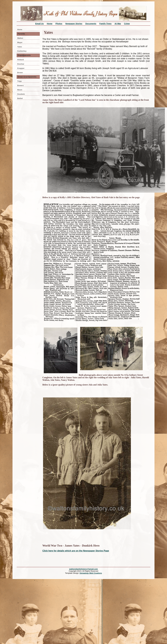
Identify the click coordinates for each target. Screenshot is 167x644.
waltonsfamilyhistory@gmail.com (83, 569)
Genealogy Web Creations (91, 573)
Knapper (21, 68)
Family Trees (105, 24)
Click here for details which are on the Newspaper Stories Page (76, 551)
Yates (20, 47)
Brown (20, 73)
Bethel (20, 98)
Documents (91, 24)
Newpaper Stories (74, 24)
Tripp (19, 81)
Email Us (40, 24)
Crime (127, 24)
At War (118, 24)
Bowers (20, 85)
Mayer (20, 42)
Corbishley (22, 51)
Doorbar (21, 64)
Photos (59, 24)
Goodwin (21, 94)
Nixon (20, 90)
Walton (20, 38)
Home (50, 24)
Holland (20, 60)
